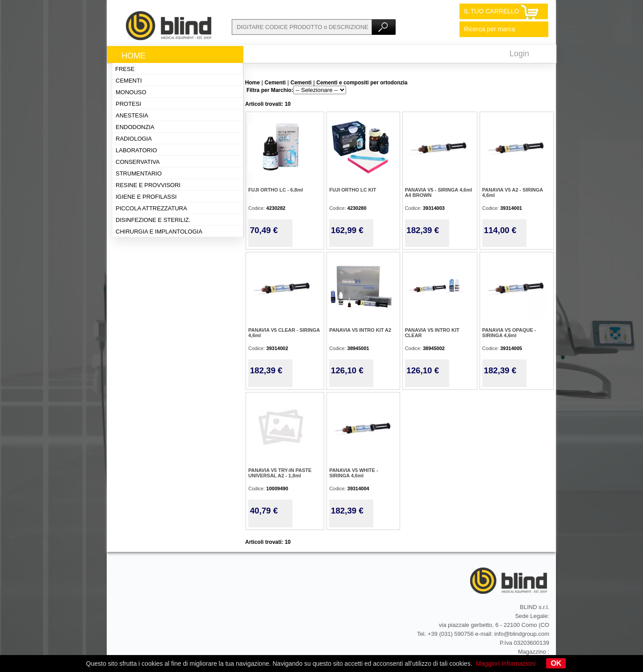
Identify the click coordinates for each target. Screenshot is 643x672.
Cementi (129, 81)
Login (519, 54)
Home (134, 56)
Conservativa (138, 162)
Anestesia (132, 115)
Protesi (128, 104)
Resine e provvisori (148, 185)
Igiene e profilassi (146, 197)
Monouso (131, 92)
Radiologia (134, 139)
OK (556, 663)
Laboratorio (136, 150)
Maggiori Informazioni (506, 664)
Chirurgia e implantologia (159, 232)
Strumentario (139, 173)
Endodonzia (135, 127)
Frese (125, 69)
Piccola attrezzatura (151, 208)
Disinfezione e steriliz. (153, 220)
